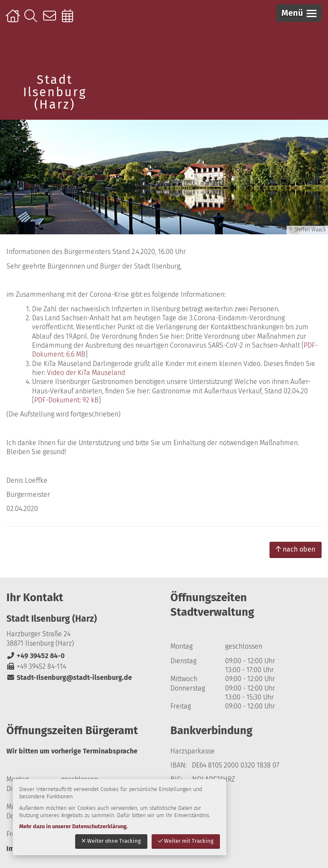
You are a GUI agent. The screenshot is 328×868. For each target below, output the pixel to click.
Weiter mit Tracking (186, 841)
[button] (299, 13)
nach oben (296, 549)
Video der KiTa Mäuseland (86, 373)
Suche (33, 20)
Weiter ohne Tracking (111, 841)
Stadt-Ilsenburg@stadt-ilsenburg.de (69, 678)
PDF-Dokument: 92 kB (66, 400)
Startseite (14, 20)
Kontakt (51, 20)
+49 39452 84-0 (35, 656)
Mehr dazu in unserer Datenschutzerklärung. (73, 826)
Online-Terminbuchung (70, 20)
